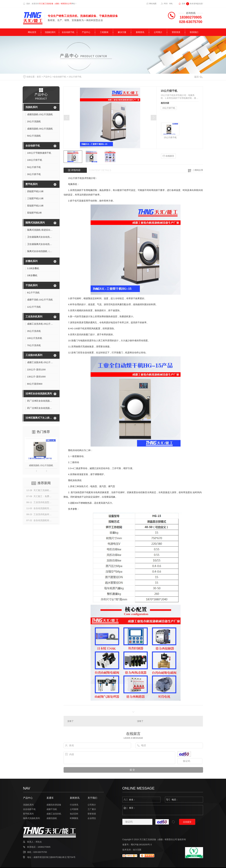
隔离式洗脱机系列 (35, 223)
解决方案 (122, 32)
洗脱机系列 (50, 32)
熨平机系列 (31, 184)
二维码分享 (198, 170)
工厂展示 (92, 809)
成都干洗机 (52, 809)
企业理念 (92, 818)
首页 (39, 77)
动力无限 (137, 850)
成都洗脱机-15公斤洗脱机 (41, 465)
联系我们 (194, 32)
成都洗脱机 (52, 818)
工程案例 (104, 32)
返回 (198, 77)
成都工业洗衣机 (54, 814)
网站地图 (153, 4)
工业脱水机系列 (34, 355)
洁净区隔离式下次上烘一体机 (39, 418)
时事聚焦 (74, 818)
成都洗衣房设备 (54, 805)
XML (171, 4)
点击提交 (187, 822)
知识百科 (74, 814)
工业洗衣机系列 (34, 317)
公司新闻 (74, 809)
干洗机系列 (31, 285)
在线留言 (168, 156)
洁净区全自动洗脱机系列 (39, 394)
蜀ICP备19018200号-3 (141, 845)
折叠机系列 (31, 261)
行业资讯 (74, 805)
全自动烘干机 (68, 32)
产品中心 (86, 32)
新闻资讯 (140, 32)
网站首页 (32, 32)
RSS (166, 4)
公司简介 (158, 32)
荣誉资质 (176, 32)
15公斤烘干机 (75, 77)
